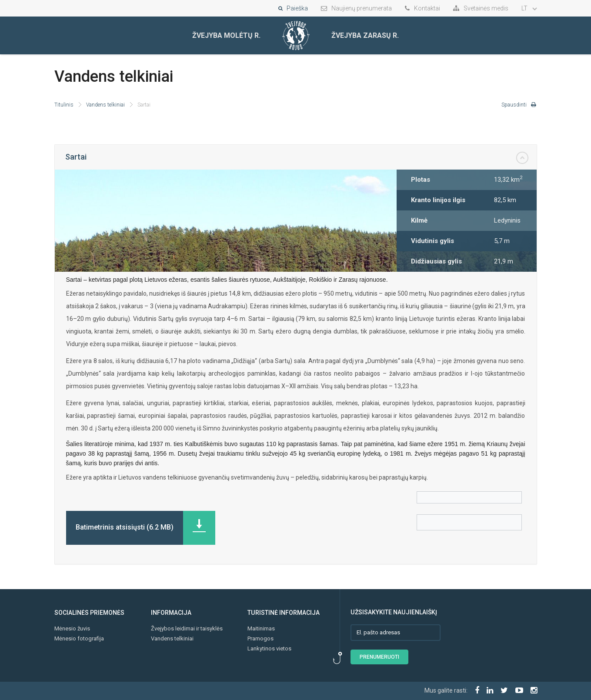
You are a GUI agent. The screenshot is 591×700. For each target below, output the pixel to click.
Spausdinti (519, 105)
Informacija (171, 613)
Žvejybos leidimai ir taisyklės (187, 628)
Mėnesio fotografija (79, 638)
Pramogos (260, 638)
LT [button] (529, 8)
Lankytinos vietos (269, 648)
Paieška (293, 8)
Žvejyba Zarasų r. (365, 35)
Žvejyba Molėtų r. (226, 35)
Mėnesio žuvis (72, 628)
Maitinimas (261, 628)
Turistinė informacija (284, 613)
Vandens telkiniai (105, 105)
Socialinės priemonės (89, 613)
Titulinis (64, 105)
